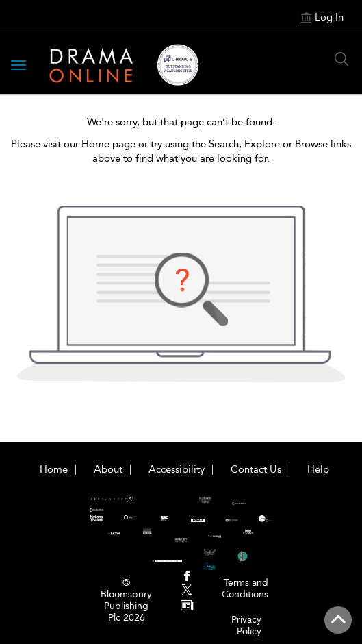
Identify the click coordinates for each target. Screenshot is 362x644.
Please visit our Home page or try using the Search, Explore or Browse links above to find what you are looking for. (181, 151)
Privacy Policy (246, 626)
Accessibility (177, 469)
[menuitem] (186, 577)
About (108, 469)
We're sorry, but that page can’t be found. (181, 122)
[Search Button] (341, 59)
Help (318, 469)
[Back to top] (338, 620)
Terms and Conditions (245, 589)
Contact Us (256, 469)
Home (54, 469)
